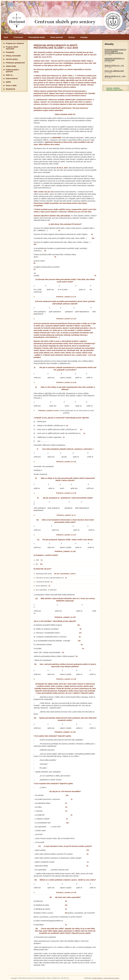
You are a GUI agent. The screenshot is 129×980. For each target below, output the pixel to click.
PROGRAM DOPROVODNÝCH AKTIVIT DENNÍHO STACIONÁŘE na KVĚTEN (115, 51)
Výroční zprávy (12, 59)
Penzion (72, 37)
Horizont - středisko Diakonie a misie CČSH (114, 89)
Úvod (6, 37)
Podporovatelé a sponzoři (12, 71)
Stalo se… (10, 75)
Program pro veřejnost (15, 43)
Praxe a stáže (11, 85)
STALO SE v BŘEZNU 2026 (114, 71)
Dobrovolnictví (12, 79)
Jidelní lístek (11, 66)
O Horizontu (18, 37)
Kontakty (84, 37)
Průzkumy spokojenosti (15, 63)
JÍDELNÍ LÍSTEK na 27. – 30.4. (115, 76)
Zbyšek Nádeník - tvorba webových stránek (106, 978)
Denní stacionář (57, 37)
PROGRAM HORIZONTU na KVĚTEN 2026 (114, 59)
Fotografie (10, 52)
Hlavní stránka (65, 18)
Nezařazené (10, 89)
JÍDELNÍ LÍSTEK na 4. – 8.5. (114, 66)
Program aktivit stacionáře (12, 48)
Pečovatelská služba (37, 37)
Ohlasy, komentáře (13, 56)
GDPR (8, 82)
